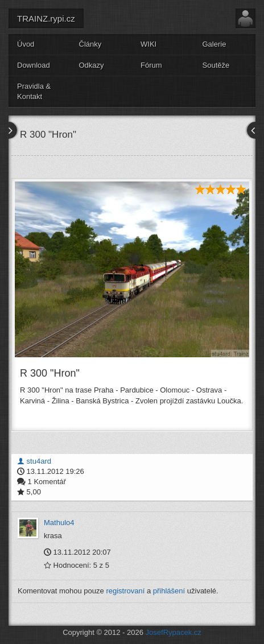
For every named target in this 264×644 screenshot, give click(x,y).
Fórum (151, 65)
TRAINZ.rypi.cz (46, 18)
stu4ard (34, 461)
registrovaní (125, 591)
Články (90, 44)
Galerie (214, 44)
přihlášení (169, 591)
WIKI (148, 44)
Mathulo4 (59, 523)
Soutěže (216, 65)
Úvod (26, 44)
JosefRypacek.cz (174, 632)
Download (34, 65)
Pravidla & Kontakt (34, 92)
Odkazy (92, 65)
